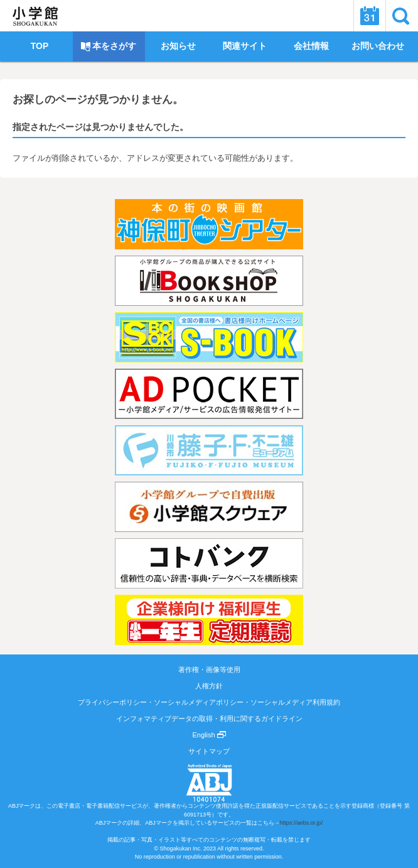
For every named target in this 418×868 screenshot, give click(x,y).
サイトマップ (209, 751)
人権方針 (209, 686)
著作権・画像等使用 (209, 670)
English (209, 735)
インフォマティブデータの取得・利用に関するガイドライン (209, 719)
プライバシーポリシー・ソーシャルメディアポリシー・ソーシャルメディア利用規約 (209, 702)
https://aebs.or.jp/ (302, 823)
